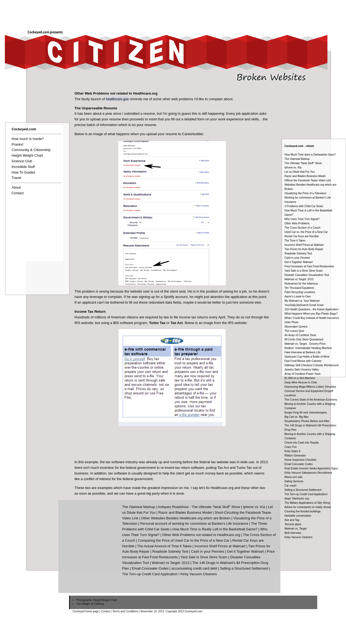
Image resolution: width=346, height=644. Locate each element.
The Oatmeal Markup (297, 159)
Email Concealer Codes (299, 464)
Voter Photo (291, 322)
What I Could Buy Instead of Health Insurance (312, 318)
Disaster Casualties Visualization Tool (307, 275)
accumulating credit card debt (194, 568)
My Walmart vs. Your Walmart (302, 301)
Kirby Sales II (292, 451)
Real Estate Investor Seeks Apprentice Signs (311, 468)
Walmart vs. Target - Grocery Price (305, 344)
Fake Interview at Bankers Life (303, 352)
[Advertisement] (234, 13)
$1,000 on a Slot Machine (300, 378)
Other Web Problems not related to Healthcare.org (201, 535)
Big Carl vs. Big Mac (297, 417)
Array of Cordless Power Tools (302, 374)
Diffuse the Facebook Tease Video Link (308, 180)
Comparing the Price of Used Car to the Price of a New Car (184, 540)
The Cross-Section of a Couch (302, 228)
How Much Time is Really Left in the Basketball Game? (215, 529)
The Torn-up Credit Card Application (306, 494)
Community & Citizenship (31, 150)
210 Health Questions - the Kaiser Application (311, 309)
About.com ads (293, 477)
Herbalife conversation (298, 516)
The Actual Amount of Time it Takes (164, 546)
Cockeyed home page (86, 611)
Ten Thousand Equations (299, 288)
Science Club (22, 161)
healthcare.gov (117, 99)
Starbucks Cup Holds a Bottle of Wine (307, 357)
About (16, 187)
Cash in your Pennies (297, 258)
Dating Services (294, 481)
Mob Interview (293, 533)
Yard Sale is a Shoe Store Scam (304, 271)
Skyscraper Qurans (296, 327)
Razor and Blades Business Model (305, 176)
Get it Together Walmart (299, 262)
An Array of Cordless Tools (300, 335)
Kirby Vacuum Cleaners (298, 537)
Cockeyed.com (24, 129)
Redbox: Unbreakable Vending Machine (308, 348)
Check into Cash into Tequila (302, 443)
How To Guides (23, 172)
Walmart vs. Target (296, 529)
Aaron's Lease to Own (298, 296)
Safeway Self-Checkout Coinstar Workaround (311, 365)
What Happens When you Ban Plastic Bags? (311, 314)
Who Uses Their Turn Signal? (302, 219)
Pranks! (17, 144)
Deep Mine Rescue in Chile (301, 382)
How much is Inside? (28, 139)
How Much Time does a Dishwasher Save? (310, 155)
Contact (18, 193)
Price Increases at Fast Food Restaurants (309, 266)
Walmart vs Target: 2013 (299, 279)
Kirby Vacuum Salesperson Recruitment (308, 473)
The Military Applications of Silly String (307, 503)
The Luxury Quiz (294, 331)
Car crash (290, 486)
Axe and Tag (292, 520)
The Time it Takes (295, 241)
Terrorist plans (293, 524)
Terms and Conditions (125, 611)
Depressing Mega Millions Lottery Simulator (310, 387)
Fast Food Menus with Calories (303, 361)
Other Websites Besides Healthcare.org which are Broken (186, 518)
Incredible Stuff (23, 167)
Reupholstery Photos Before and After (307, 421)
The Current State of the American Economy (311, 400)
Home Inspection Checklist (300, 460)
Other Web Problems (297, 223)
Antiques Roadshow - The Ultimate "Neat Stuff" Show (199, 507)
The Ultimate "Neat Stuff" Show (303, 163)
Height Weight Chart (27, 155)
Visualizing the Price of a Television (305, 193)
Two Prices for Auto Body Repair (304, 249)
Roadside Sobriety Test (298, 253)
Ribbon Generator (295, 456)
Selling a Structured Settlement (303, 490)
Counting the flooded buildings (303, 511)
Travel (16, 178)
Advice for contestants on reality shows (308, 507)
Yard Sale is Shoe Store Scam (204, 557)
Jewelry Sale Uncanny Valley (302, 370)
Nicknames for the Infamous (301, 284)
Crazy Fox (291, 447)
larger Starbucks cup (297, 499)
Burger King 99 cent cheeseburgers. (306, 413)
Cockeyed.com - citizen (299, 146)
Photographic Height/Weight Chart (97, 600)
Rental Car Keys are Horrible (302, 236)
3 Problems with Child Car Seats (304, 206)
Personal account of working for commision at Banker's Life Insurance (194, 524)
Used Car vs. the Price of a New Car (306, 232)
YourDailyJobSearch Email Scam (304, 305)
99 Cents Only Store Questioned (304, 339)
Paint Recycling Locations (300, 292)
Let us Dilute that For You (299, 172)
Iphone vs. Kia (293, 168)
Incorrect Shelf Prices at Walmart (304, 245)
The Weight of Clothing (90, 604)
